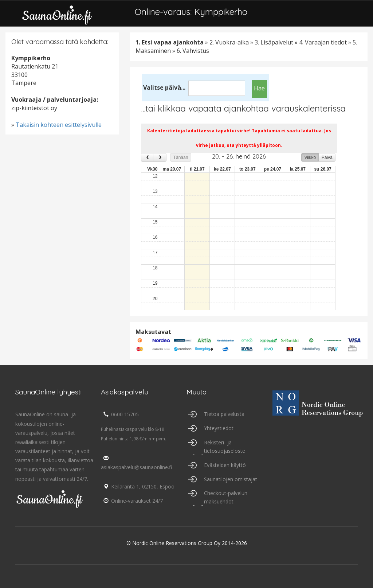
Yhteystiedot (219, 428)
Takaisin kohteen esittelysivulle (59, 125)
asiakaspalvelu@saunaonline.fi (136, 463)
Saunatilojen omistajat (231, 479)
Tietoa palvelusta (224, 414)
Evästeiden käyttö (225, 465)
